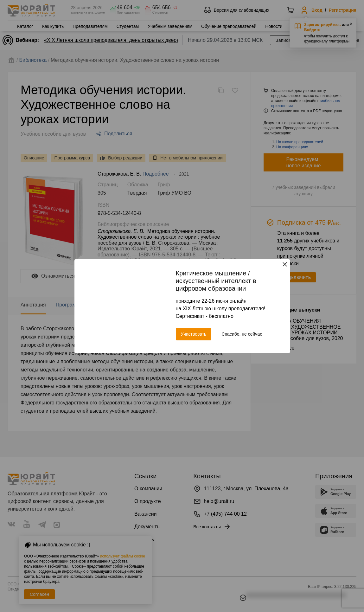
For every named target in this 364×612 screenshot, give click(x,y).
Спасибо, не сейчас (242, 334)
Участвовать (194, 334)
